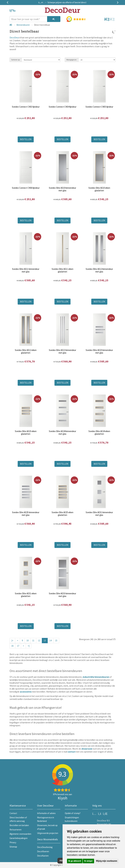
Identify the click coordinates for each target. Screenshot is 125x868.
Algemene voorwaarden (20, 834)
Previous (8, 3)
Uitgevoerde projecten (48, 833)
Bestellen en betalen (19, 825)
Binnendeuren (23, 25)
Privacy (13, 842)
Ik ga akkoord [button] (75, 861)
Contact (13, 813)
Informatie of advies (46, 813)
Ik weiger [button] (88, 861)
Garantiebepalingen (19, 838)
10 (28, 640)
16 (12, 646)
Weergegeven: (72, 60)
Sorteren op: (16, 60)
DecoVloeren (43, 851)
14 (51, 640)
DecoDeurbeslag (45, 847)
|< (12, 640)
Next (117, 3)
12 (39, 640)
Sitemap (13, 847)
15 (56, 640)
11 (33, 640)
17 (18, 646)
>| (29, 646)
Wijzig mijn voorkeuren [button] (107, 861)
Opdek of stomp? (73, 813)
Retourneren (16, 830)
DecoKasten (43, 856)
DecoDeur (14, 38)
